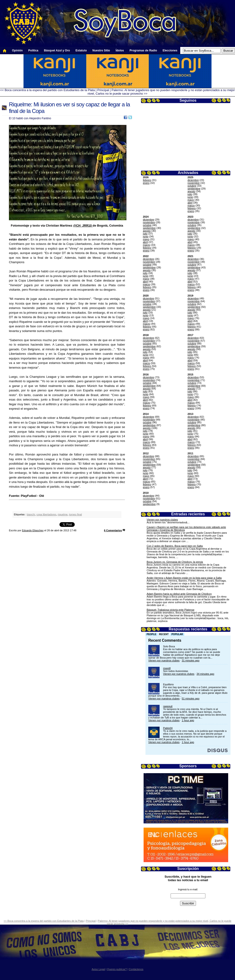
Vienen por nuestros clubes (162, 520)
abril (190, 203)
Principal (103, 90)
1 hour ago (188, 720)
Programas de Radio (143, 50)
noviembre (194, 183)
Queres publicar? (117, 969)
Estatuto (81, 50)
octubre (192, 186)
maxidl (167, 668)
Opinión (17, 50)
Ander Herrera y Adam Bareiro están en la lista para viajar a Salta (184, 578)
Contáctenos (136, 969)
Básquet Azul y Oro (57, 50)
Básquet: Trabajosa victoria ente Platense (170, 610)
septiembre (194, 189)
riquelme (63, 514)
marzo (191, 205)
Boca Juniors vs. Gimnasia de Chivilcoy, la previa (175, 562)
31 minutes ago (190, 660)
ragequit (168, 706)
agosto (191, 191)
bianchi (31, 514)
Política (33, 50)
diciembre (193, 180)
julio (190, 194)
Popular (177, 634)
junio (190, 197)
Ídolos (120, 50)
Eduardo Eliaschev (33, 530)
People (151, 634)
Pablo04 (168, 728)
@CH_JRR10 (83, 226)
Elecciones (170, 50)
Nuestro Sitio (101, 50)
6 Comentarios (113, 530)
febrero (147, 180)
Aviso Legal (98, 969)
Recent (164, 634)
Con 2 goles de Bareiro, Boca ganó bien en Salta (175, 546)
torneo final (75, 514)
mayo (191, 200)
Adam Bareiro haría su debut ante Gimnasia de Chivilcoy (179, 594)
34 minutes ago (205, 674)
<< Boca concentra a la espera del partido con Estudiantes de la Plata (48, 90)
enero (146, 183)
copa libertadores (46, 514)
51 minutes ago (190, 698)
